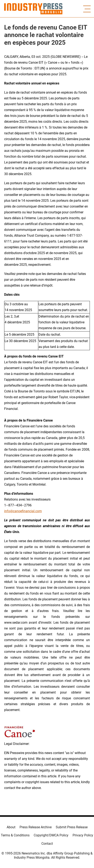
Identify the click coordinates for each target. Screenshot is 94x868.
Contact (47, 844)
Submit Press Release (72, 827)
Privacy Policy (83, 835)
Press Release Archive (36, 827)
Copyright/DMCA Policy (51, 835)
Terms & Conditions (15, 835)
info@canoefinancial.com (23, 511)
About (11, 827)
